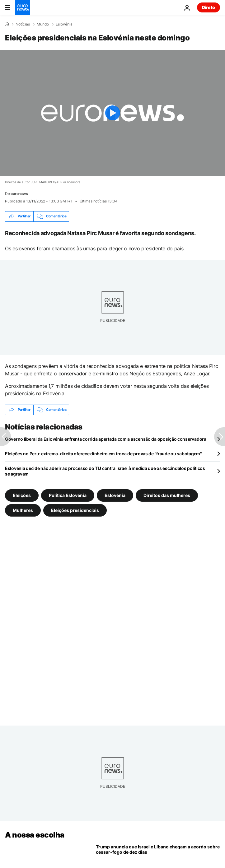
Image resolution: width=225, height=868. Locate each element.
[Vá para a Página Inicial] (22, 7)
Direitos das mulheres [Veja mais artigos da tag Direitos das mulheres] (167, 495)
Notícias (23, 24)
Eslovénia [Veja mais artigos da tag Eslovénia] (115, 495)
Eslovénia (64, 24)
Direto (209, 7)
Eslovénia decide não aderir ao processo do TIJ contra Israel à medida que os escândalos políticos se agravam (105, 471)
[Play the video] (112, 113)
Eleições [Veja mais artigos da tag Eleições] (22, 495)
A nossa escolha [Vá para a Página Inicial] (35, 835)
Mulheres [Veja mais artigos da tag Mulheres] (23, 510)
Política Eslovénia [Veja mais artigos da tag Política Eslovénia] (68, 495)
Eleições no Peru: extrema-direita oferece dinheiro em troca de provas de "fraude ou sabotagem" (103, 454)
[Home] (7, 24)
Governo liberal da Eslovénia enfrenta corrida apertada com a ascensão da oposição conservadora (106, 439)
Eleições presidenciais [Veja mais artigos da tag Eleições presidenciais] (75, 510)
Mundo (43, 24)
